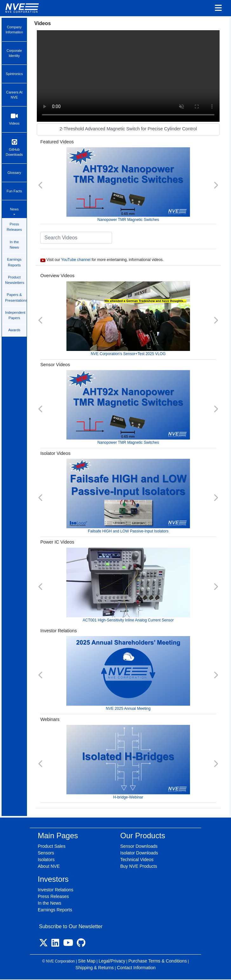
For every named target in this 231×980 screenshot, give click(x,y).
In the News (14, 245)
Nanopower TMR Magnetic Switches (128, 185)
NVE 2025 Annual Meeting (128, 673)
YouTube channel (76, 260)
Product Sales (52, 846)
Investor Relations (56, 890)
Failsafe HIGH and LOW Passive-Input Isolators (128, 496)
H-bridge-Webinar (128, 762)
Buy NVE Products (139, 866)
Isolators (46, 860)
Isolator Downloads (139, 853)
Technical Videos (137, 860)
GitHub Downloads (14, 148)
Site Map (87, 961)
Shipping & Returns (95, 968)
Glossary (14, 173)
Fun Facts (14, 191)
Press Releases (14, 227)
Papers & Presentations (16, 297)
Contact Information (136, 968)
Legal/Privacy (112, 961)
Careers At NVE (14, 95)
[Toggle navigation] (218, 8)
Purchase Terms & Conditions (157, 961)
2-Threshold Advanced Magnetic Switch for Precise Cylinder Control (128, 129)
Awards (14, 330)
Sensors (46, 853)
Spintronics (14, 74)
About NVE (49, 866)
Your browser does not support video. (128, 76)
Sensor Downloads (139, 846)
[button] (41, 185)
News (14, 209)
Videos (14, 119)
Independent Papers (15, 315)
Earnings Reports (14, 262)
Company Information (14, 30)
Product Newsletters (15, 280)
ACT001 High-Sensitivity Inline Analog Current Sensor (128, 585)
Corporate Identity (14, 53)
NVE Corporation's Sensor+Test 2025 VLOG (128, 319)
